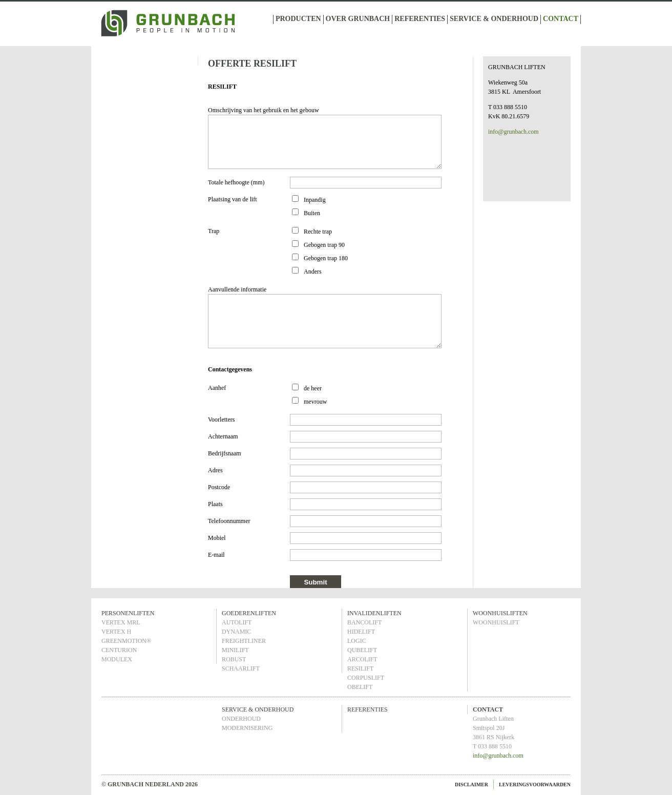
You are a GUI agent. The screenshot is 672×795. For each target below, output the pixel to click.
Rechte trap (318, 232)
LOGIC (357, 641)
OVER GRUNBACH (358, 19)
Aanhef (217, 388)
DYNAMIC (236, 632)
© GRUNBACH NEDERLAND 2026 (150, 784)
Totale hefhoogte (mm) (236, 182)
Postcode (219, 487)
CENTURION (119, 650)
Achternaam (223, 436)
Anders (313, 271)
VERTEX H (116, 632)
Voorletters (221, 420)
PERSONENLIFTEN (128, 613)
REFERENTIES (420, 19)
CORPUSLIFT (366, 678)
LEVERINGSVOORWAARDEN (535, 784)
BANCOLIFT (364, 622)
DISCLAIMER (471, 784)
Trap (214, 231)
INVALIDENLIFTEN (374, 613)
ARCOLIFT (362, 659)
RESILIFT (360, 668)
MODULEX (117, 659)
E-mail (216, 555)
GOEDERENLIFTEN (249, 613)
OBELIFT (360, 687)
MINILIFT (235, 650)
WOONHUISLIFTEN (500, 613)
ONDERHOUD (241, 719)
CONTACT (561, 19)
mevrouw (315, 402)
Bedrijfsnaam (225, 453)
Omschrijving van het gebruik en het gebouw (264, 110)
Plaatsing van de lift (233, 199)
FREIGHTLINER (244, 641)
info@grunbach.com (513, 132)
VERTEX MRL (121, 622)
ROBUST (234, 659)
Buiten (312, 213)
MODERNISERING (247, 728)
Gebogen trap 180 (326, 258)
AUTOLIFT (237, 622)
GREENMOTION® (126, 641)
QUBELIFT (362, 650)
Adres (215, 470)
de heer (313, 388)
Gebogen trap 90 (324, 245)
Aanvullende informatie (237, 289)
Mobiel (217, 538)
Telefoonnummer (229, 521)
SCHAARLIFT (241, 668)
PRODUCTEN (298, 19)
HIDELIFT (361, 632)
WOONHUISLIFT (496, 622)
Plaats (215, 504)
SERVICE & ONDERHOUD (494, 19)
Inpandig (315, 200)
